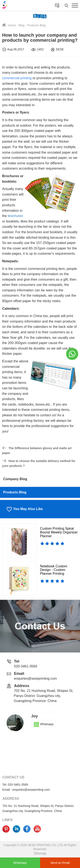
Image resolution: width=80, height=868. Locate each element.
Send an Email (60, 863)
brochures (15, 216)
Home (12, 25)
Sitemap (40, 853)
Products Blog (36, 25)
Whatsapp (44, 724)
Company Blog (15, 479)
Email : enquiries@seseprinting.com (26, 790)
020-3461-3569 (26, 666)
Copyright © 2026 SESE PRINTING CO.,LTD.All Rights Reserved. (40, 847)
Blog (21, 25)
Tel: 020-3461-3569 (15, 785)
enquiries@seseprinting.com (35, 678)
